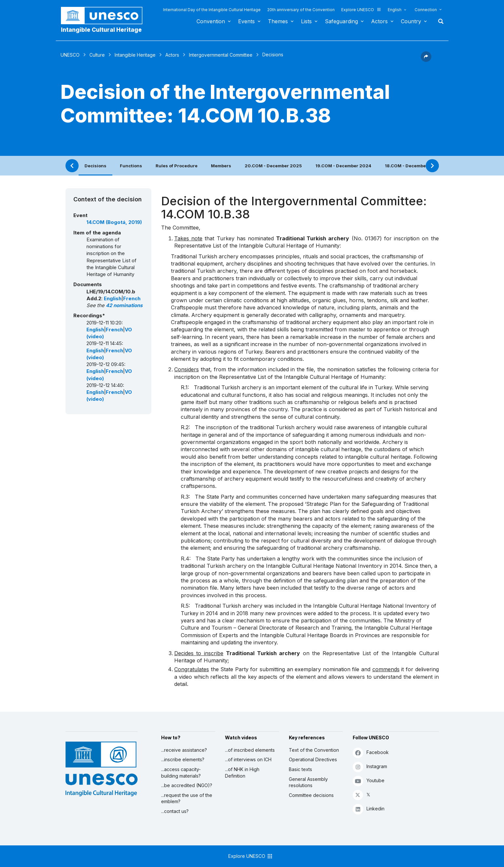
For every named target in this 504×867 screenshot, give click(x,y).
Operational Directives (313, 759)
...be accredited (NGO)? (187, 785)
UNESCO (70, 55)
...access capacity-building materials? (181, 773)
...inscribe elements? (183, 759)
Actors (379, 21)
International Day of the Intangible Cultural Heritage (212, 10)
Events (246, 21)
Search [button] (439, 21)
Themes (278, 21)
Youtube (369, 781)
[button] (426, 60)
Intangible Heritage (135, 55)
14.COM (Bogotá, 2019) (114, 222)
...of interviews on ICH (248, 759)
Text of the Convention (314, 750)
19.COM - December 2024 (343, 166)
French (132, 299)
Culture (97, 55)
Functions (131, 166)
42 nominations (124, 305)
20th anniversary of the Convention (301, 10)
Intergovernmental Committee (221, 55)
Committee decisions (311, 795)
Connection (426, 10)
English (395, 10)
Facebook (371, 753)
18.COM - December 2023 (413, 166)
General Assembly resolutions (308, 782)
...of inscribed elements (250, 750)
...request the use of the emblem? (187, 798)
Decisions (95, 166)
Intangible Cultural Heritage (101, 30)
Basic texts (300, 769)
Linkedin (369, 809)
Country (411, 21)
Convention (211, 21)
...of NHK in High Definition (242, 773)
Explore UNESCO (361, 10)
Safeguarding (341, 21)
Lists (306, 21)
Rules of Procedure (177, 166)
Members (221, 166)
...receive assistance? (184, 750)
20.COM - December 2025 (273, 166)
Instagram (370, 767)
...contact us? (175, 811)
